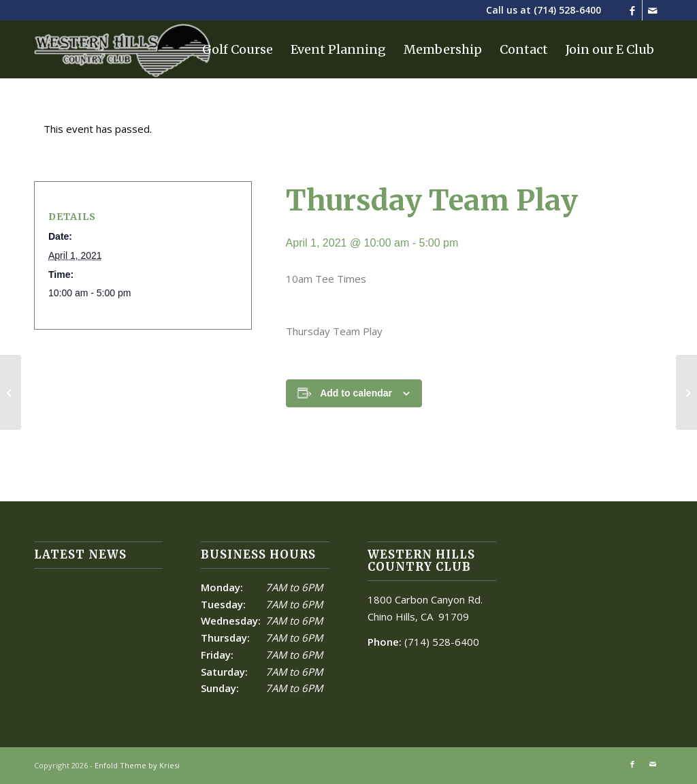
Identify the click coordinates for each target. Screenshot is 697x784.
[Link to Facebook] (632, 10)
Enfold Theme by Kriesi (137, 765)
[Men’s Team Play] (11, 392)
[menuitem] (238, 49)
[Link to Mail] (653, 10)
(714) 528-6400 (567, 10)
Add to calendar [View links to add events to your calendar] (356, 393)
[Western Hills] (123, 49)
